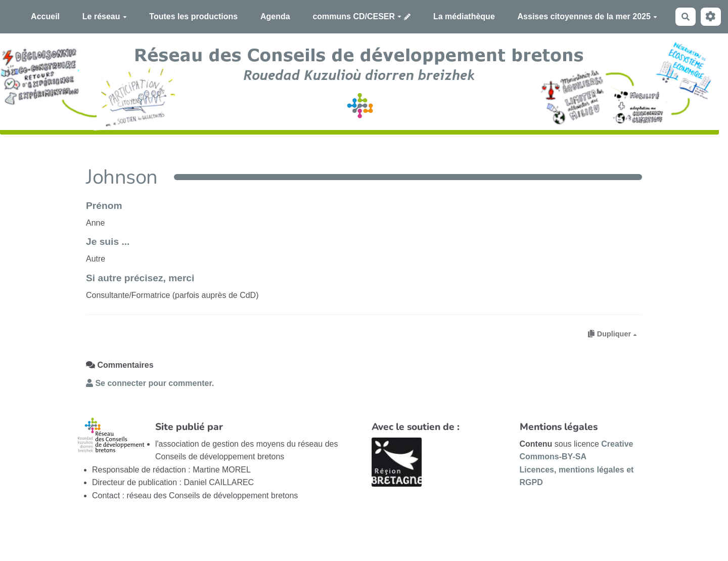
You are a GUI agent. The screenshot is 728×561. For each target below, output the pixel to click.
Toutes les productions (193, 16)
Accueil (45, 16)
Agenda (275, 16)
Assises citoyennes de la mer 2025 (587, 16)
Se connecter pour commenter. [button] (150, 383)
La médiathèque (464, 16)
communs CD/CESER (357, 16)
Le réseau (105, 16)
